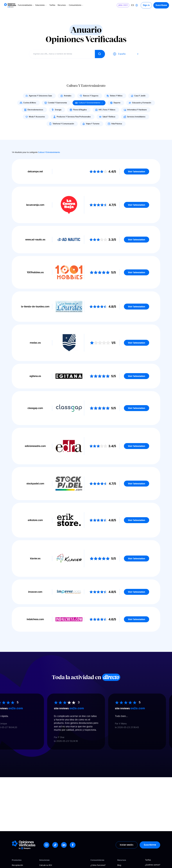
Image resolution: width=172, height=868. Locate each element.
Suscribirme (150, 845)
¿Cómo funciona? (98, 865)
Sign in (146, 5)
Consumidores (76, 5)
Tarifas (52, 5)
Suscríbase (161, 5)
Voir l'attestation (137, 172)
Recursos (63, 5)
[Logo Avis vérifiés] (10, 5)
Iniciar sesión (127, 845)
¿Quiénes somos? (153, 865)
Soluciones (41, 5)
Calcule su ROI (46, 865)
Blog (119, 865)
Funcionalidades (26, 5)
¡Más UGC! (123, 5)
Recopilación (17, 865)
